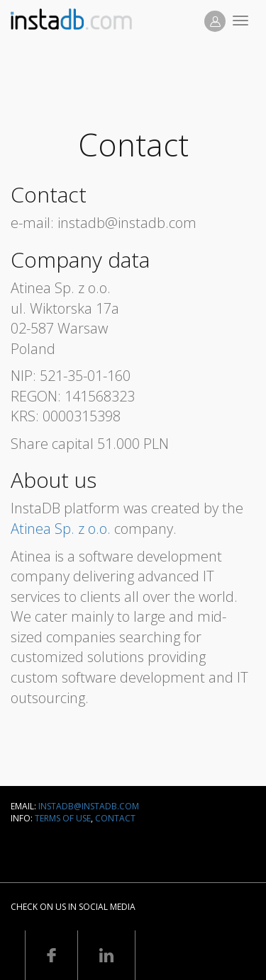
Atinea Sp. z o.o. (61, 529)
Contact (115, 818)
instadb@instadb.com (89, 806)
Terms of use (63, 818)
